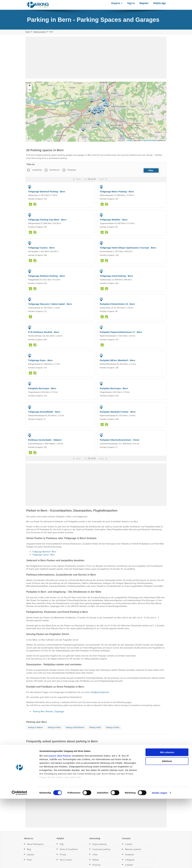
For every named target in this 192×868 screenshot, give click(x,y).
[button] (94, 113)
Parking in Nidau (113, 727)
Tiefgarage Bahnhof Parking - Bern (47, 192)
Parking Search (40, 32)
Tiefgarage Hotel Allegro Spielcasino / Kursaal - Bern (128, 248)
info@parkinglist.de (100, 692)
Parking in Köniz (54, 727)
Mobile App (159, 3)
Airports (117, 3)
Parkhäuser (55, 170)
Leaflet (129, 140)
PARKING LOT (157, 299)
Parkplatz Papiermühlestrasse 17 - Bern (121, 332)
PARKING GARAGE (84, 187)
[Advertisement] (96, 58)
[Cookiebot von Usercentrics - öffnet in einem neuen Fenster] (19, 862)
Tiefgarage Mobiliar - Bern (114, 220)
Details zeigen (160, 862)
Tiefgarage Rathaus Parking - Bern (46, 276)
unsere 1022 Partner (60, 825)
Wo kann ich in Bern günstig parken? (44, 749)
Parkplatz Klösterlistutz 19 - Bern (117, 304)
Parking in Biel (95, 727)
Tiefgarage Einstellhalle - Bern (44, 412)
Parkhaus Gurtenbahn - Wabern (45, 440)
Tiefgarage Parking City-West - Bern (47, 220)
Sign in (131, 3)
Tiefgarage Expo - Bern (40, 360)
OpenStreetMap (149, 140)
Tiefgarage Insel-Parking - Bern (116, 276)
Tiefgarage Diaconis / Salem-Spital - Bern (50, 304)
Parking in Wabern (35, 727)
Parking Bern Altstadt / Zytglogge (49, 711)
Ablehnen (167, 830)
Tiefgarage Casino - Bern (41, 248)
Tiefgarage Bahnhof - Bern (44, 552)
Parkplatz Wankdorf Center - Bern (118, 412)
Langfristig (37, 170)
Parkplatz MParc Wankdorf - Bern (117, 360)
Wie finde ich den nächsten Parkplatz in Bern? (49, 769)
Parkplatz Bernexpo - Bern (42, 388)
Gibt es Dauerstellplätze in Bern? (43, 762)
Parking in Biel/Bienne (75, 727)
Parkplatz (72, 170)
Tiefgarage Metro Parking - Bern (117, 192)
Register (144, 3)
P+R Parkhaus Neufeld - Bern (44, 332)
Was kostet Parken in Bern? (40, 755)
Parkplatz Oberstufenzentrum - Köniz (119, 440)
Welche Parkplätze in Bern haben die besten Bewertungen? (55, 776)
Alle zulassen (167, 822)
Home (28, 32)
